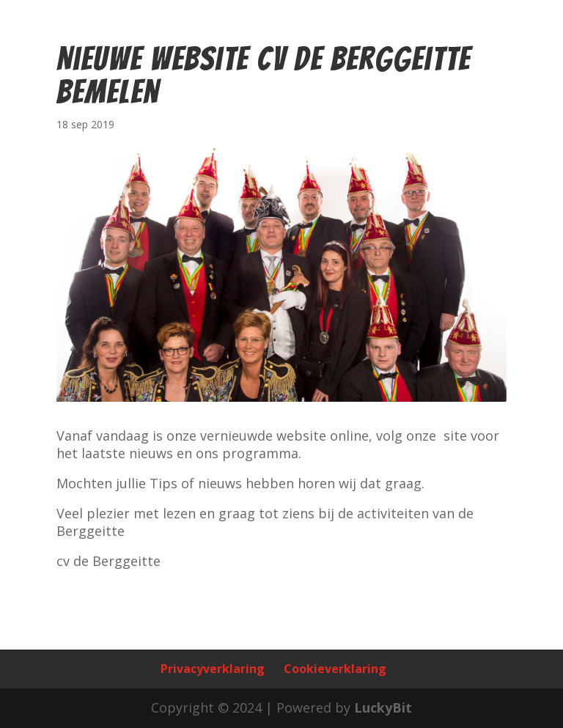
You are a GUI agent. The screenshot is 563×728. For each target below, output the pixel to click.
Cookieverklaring (335, 669)
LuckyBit (383, 707)
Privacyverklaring (213, 669)
